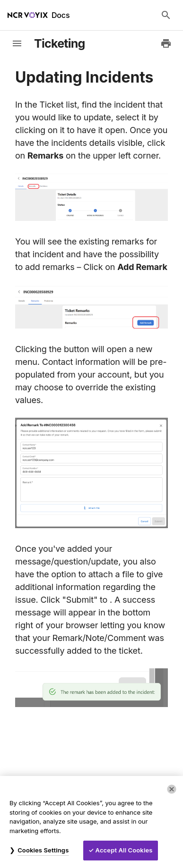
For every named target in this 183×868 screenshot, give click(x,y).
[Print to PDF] (166, 43)
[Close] (172, 789)
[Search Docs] (166, 15)
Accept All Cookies (124, 850)
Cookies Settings (43, 850)
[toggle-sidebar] (17, 43)
